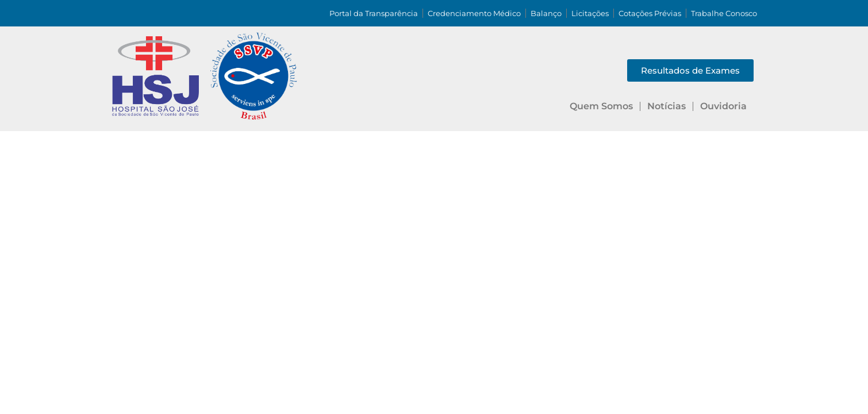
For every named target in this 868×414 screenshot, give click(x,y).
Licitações (590, 13)
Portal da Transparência (374, 13)
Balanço (546, 13)
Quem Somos (601, 106)
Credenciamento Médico (474, 13)
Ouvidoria (723, 106)
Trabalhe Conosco (724, 13)
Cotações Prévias (650, 13)
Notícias (667, 106)
